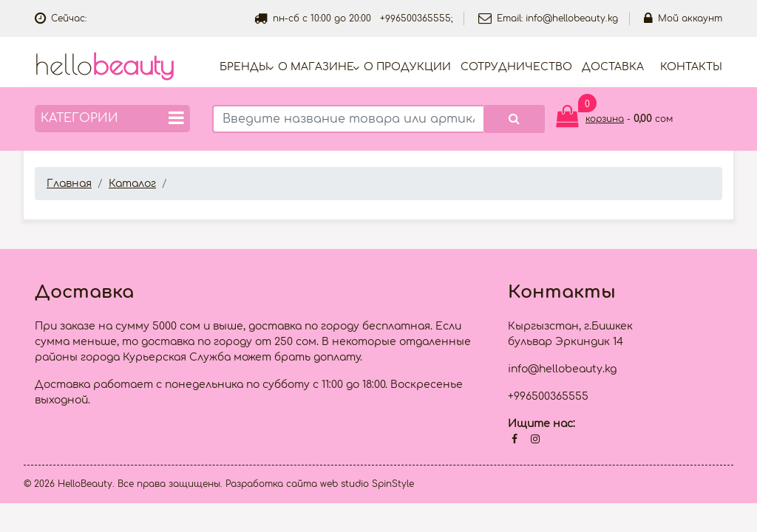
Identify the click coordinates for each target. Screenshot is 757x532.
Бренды (244, 67)
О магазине (316, 67)
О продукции (407, 67)
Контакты (691, 67)
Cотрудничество (516, 67)
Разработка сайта (271, 484)
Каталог (132, 184)
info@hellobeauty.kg (572, 18)
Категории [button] (112, 118)
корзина (605, 119)
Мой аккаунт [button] (683, 18)
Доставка (613, 67)
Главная (69, 184)
